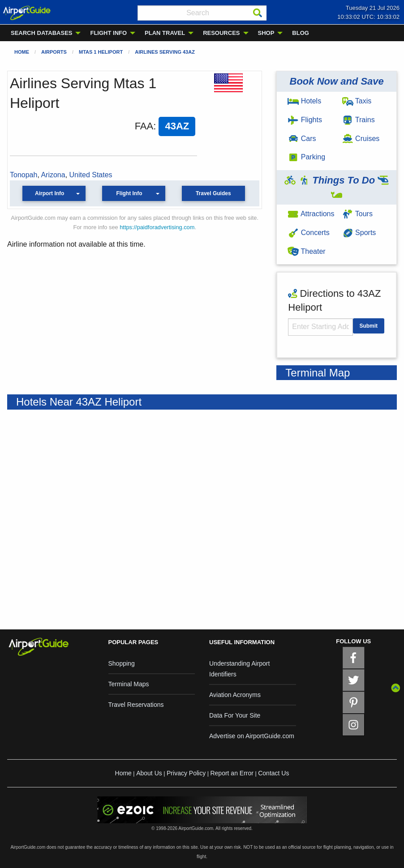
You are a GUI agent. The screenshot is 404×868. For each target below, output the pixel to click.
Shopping (122, 663)
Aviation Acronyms (235, 695)
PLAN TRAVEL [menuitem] (165, 33)
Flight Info (129, 193)
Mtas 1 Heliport (101, 52)
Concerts (308, 233)
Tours (357, 214)
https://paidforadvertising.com (157, 227)
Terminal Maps (129, 684)
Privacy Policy (186, 773)
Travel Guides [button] (213, 193)
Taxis (357, 101)
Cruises (361, 139)
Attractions (311, 214)
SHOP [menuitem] (266, 33)
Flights (305, 120)
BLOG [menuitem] (301, 33)
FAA (144, 126)
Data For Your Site (235, 715)
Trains (359, 120)
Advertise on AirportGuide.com (252, 736)
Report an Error (232, 773)
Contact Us (273, 773)
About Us (149, 773)
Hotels (304, 101)
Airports (54, 52)
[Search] (258, 13)
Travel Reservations (136, 705)
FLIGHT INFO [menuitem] (108, 33)
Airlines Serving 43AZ (165, 52)
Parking (306, 157)
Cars (302, 139)
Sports (359, 233)
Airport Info (49, 193)
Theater (306, 251)
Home (22, 52)
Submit (368, 326)
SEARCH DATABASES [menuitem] (41, 33)
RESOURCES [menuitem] (221, 33)
